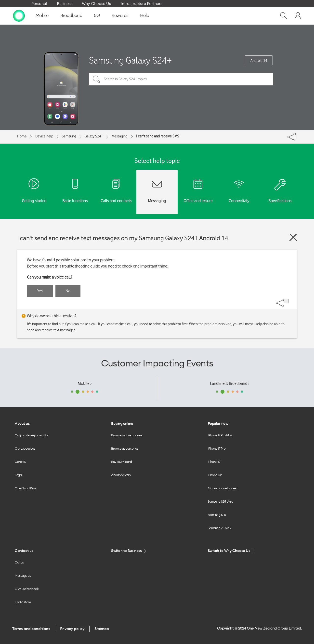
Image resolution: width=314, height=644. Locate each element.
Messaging (120, 136)
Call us (19, 562)
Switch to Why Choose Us (232, 551)
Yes (40, 291)
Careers (20, 462)
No (68, 291)
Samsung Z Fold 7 (220, 528)
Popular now (218, 423)
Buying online (122, 423)
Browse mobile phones (126, 435)
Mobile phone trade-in (223, 488)
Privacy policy (72, 629)
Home (22, 136)
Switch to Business (129, 551)
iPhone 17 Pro (217, 448)
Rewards (120, 15)
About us (22, 423)
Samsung (69, 136)
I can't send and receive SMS (158, 136)
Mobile (42, 15)
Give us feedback (27, 589)
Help (145, 15)
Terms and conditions (31, 629)
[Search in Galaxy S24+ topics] (181, 79)
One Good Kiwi (25, 488)
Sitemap (102, 629)
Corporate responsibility (31, 435)
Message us (23, 576)
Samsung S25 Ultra (221, 501)
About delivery (121, 475)
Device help (44, 136)
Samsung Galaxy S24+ (130, 60)
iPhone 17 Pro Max (220, 435)
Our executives (25, 448)
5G (97, 15)
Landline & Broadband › (230, 383)
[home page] (19, 15)
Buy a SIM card (121, 462)
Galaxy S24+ (94, 136)
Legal (19, 475)
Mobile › (85, 383)
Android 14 (259, 61)
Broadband (71, 15)
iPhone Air (215, 475)
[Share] (296, 136)
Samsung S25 (217, 515)
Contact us (24, 551)
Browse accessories (125, 448)
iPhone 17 (214, 462)
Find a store (23, 602)
